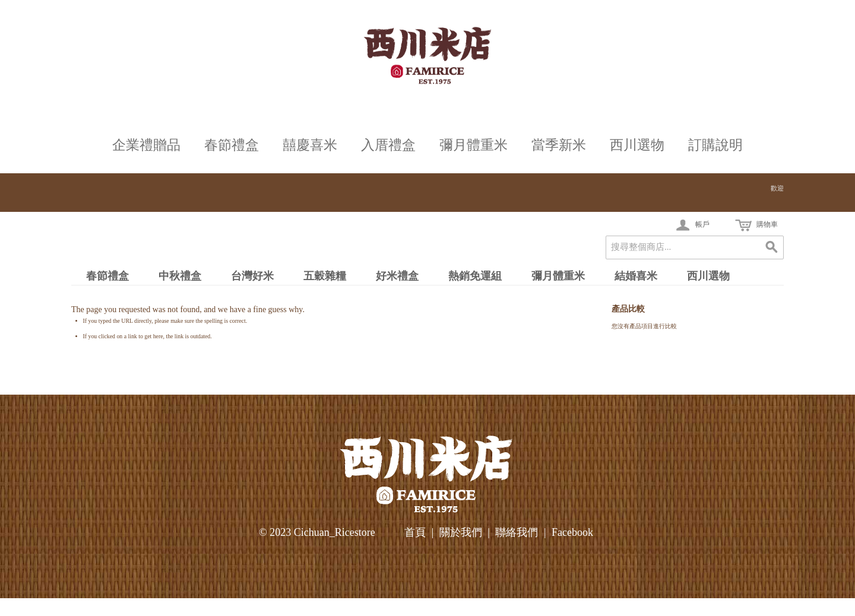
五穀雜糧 (325, 276)
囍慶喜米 (310, 145)
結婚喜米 (636, 276)
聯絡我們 (517, 532)
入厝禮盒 (388, 145)
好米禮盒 (397, 276)
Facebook (572, 532)
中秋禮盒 (180, 276)
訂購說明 (715, 145)
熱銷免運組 (475, 276)
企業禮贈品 (146, 145)
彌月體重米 (474, 145)
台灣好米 (252, 276)
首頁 (415, 532)
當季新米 (559, 145)
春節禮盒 (232, 145)
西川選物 (637, 145)
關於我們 (461, 532)
